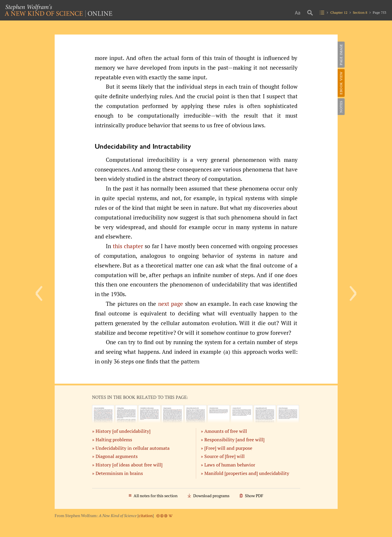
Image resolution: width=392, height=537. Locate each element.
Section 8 (360, 12)
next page (171, 304)
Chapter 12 (339, 12)
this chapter (128, 246)
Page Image (341, 55)
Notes (341, 107)
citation (146, 516)
